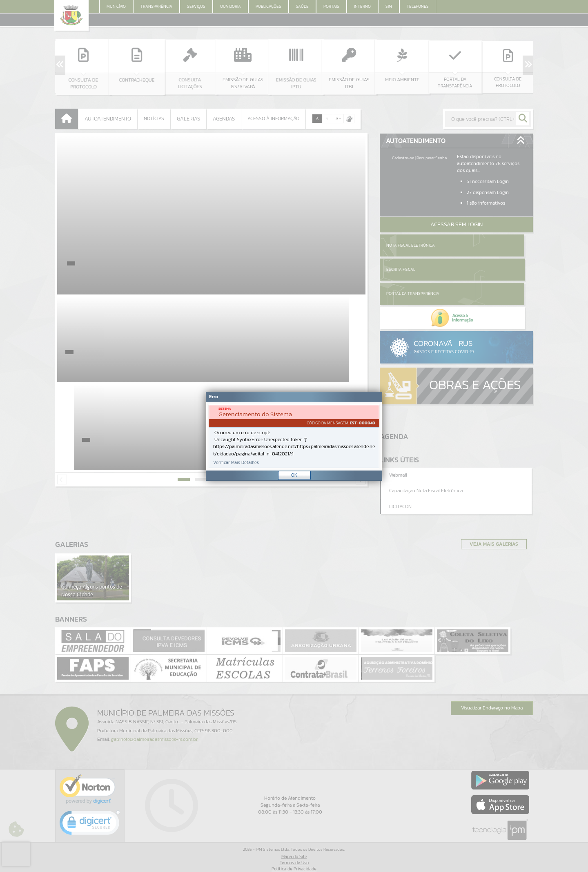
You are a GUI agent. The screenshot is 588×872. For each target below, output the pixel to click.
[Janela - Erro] (294, 436)
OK (294, 475)
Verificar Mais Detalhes (236, 463)
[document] (294, 436)
